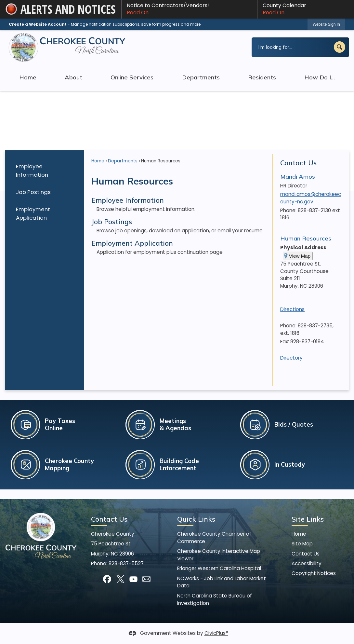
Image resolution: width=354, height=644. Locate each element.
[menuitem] (44, 171)
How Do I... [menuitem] (320, 77)
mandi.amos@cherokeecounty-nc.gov (311, 198)
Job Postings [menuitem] (112, 222)
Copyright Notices (314, 573)
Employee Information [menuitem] (128, 200)
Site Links (308, 519)
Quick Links (196, 519)
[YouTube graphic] (133, 579)
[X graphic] (120, 579)
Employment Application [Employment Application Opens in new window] (33, 213)
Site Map (302, 544)
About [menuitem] (73, 77)
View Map (300, 256)
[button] (340, 47)
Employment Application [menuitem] (132, 243)
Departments (123, 161)
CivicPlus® (216, 633)
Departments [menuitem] (201, 77)
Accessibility (307, 563)
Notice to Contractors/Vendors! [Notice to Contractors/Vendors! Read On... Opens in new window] (189, 9)
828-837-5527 (126, 563)
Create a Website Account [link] (38, 24)
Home (98, 161)
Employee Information (32, 170)
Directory (291, 358)
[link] (326, 24)
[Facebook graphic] (107, 579)
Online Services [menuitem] (132, 77)
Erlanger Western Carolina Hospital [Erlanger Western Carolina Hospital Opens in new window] (219, 568)
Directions (292, 309)
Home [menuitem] (28, 77)
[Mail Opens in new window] (146, 579)
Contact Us (298, 163)
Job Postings (33, 192)
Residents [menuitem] (262, 77)
